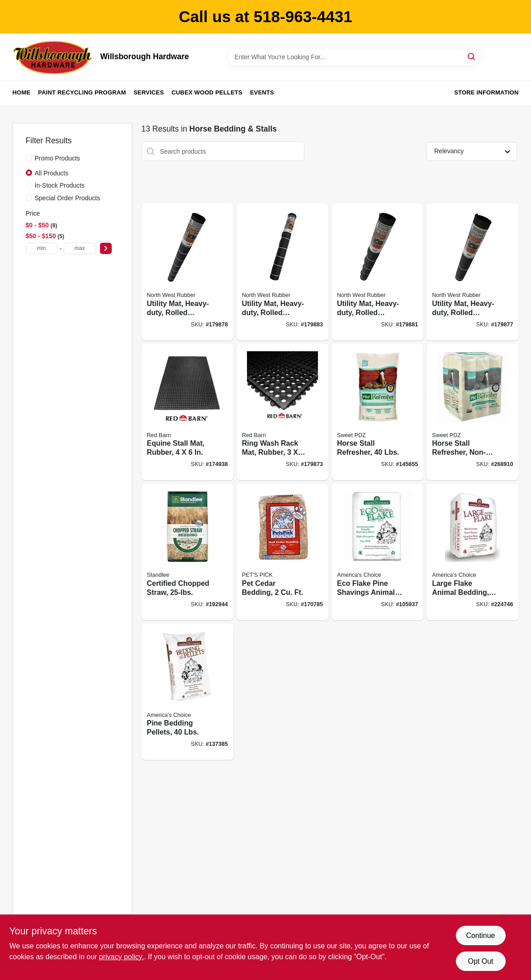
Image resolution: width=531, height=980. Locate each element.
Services (149, 92)
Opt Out (480, 961)
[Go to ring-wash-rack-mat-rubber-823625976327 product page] (282, 412)
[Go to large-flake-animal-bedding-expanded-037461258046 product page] (472, 552)
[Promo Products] (29, 158)
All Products (52, 173)
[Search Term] (354, 57)
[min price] (42, 248)
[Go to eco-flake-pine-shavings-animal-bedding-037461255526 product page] (377, 552)
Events (262, 92)
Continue (480, 935)
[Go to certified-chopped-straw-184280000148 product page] (187, 552)
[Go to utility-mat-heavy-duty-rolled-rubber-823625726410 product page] (377, 272)
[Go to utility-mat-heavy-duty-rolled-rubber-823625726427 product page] (282, 272)
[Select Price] (106, 248)
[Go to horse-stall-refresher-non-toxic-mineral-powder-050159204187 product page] (472, 412)
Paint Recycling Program (82, 92)
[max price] (80, 248)
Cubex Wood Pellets (207, 92)
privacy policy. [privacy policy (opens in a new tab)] (121, 957)
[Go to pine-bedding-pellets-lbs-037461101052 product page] (187, 692)
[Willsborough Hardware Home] (53, 57)
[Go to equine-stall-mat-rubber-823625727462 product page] (187, 412)
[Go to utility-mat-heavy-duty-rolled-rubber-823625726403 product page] (472, 272)
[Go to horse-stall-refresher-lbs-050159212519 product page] (377, 412)
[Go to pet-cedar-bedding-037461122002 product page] (282, 552)
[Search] (472, 56)
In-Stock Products (60, 185)
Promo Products (57, 158)
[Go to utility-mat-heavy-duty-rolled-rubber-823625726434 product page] (187, 272)
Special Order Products (68, 198)
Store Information (486, 92)
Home (22, 92)
